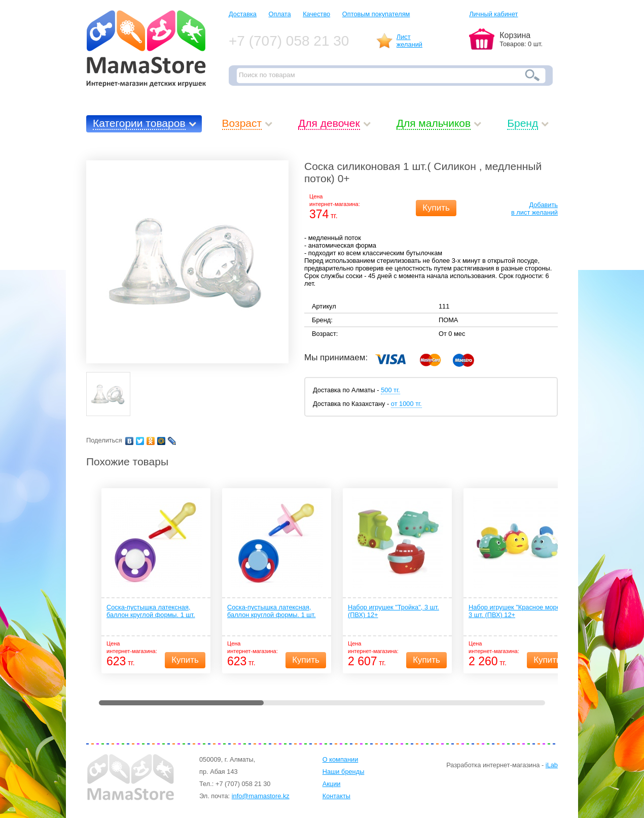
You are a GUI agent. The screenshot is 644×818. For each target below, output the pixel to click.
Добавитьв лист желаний (534, 209)
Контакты (336, 796)
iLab (552, 765)
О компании (341, 759)
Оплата (280, 14)
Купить (436, 208)
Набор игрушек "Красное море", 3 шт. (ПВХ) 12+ (516, 611)
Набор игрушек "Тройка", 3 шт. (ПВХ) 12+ (393, 611)
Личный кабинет (493, 14)
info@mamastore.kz (261, 796)
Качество (316, 14)
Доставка (243, 14)
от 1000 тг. (406, 404)
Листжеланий (409, 41)
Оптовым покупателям (376, 14)
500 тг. (390, 390)
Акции (332, 784)
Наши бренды (344, 772)
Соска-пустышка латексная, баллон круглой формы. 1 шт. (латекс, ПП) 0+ (272, 611)
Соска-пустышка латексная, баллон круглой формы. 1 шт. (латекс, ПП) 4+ (151, 611)
